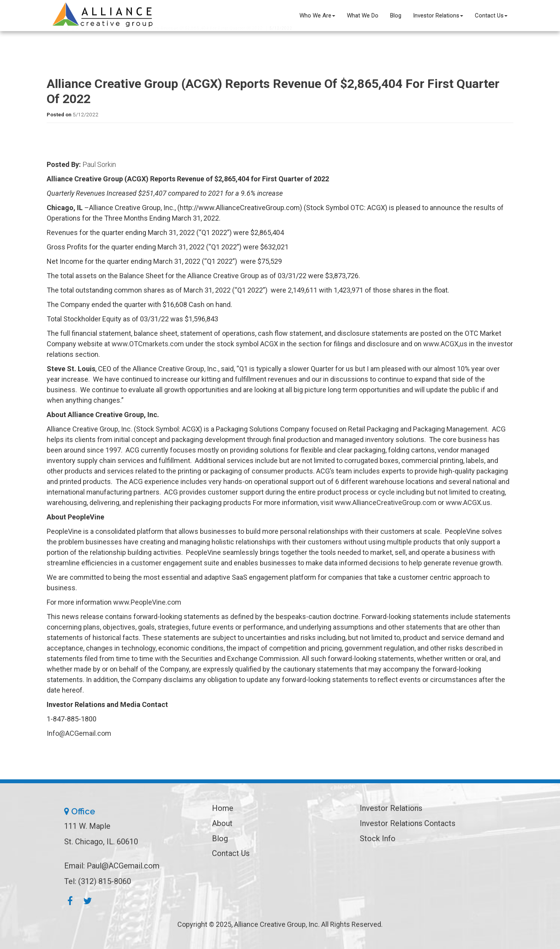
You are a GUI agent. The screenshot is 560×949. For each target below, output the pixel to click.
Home (223, 808)
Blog (396, 16)
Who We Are (317, 16)
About (222, 823)
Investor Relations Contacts (408, 823)
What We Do (363, 16)
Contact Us (491, 16)
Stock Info (378, 838)
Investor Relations (438, 16)
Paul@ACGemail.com (123, 866)
